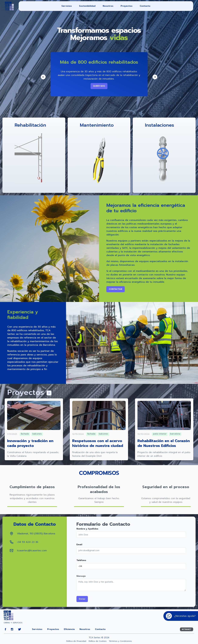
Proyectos (127, 6)
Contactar (116, 289)
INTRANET (187, 629)
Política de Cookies (98, 641)
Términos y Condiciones (120, 641)
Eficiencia (69, 629)
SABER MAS (99, 86)
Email (79, 545)
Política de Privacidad (76, 641)
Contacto (145, 6)
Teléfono (81, 560)
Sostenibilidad (87, 6)
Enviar (82, 599)
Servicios (67, 6)
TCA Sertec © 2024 (99, 638)
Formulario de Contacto (103, 524)
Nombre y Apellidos (87, 529)
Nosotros (108, 6)
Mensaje (81, 576)
